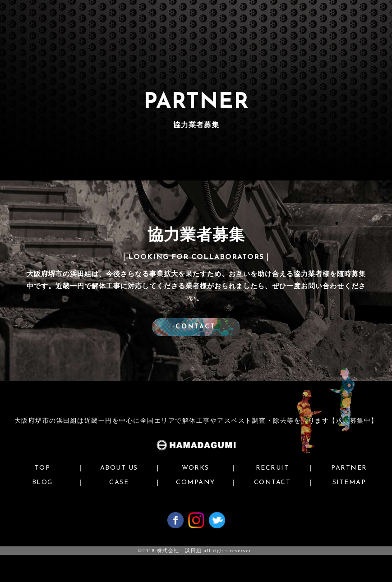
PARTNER (349, 468)
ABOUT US (119, 468)
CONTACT (196, 327)
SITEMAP (349, 483)
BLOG (42, 483)
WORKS (196, 468)
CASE (119, 483)
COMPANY (196, 483)
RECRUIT (272, 468)
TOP (43, 468)
